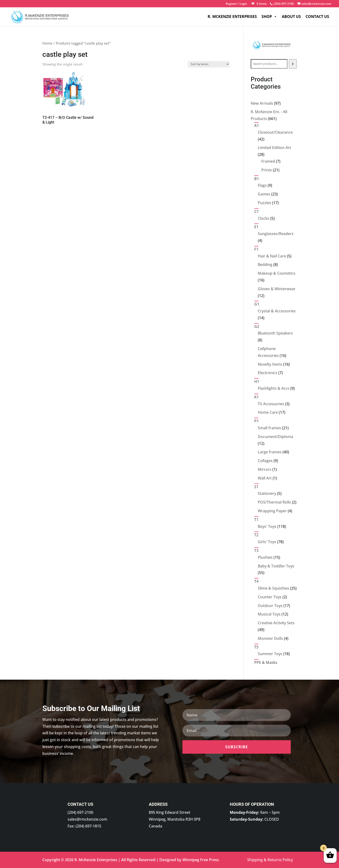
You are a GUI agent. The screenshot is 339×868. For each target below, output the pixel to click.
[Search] (293, 64)
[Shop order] (209, 64)
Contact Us (317, 17)
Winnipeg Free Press (201, 860)
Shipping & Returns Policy (270, 860)
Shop (269, 17)
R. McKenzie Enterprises (232, 17)
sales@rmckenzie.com (87, 819)
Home (47, 43)
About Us (291, 17)
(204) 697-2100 (80, 812)
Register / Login (236, 4)
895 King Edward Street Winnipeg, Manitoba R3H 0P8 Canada (175, 819)
